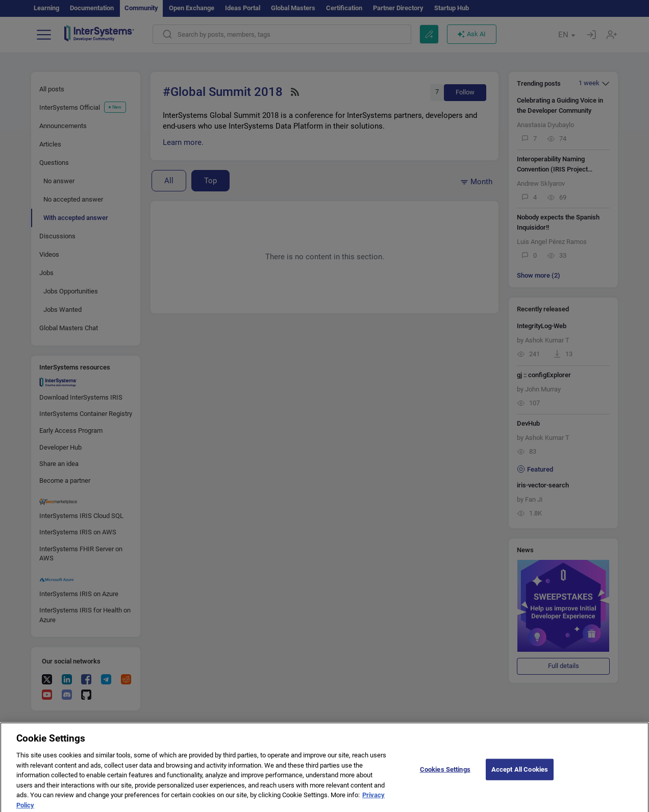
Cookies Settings (445, 774)
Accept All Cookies (520, 774)
